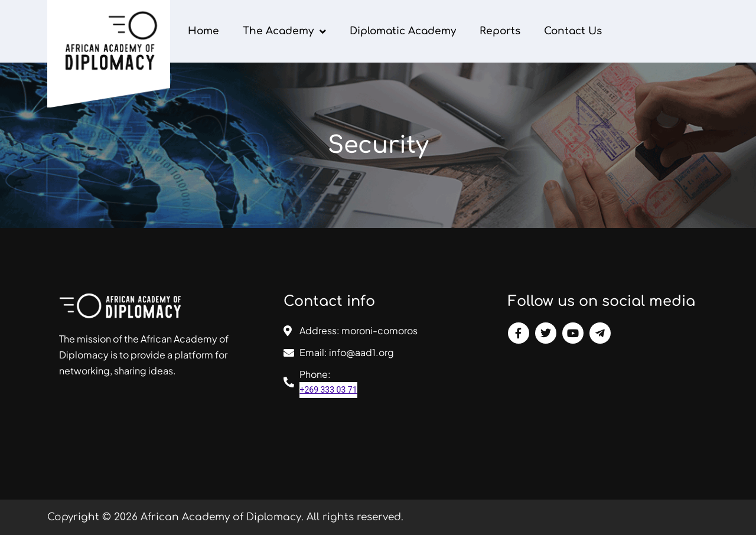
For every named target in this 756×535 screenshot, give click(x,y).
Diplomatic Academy (403, 31)
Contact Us (573, 31)
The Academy (284, 32)
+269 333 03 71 (328, 390)
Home (203, 31)
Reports (500, 31)
